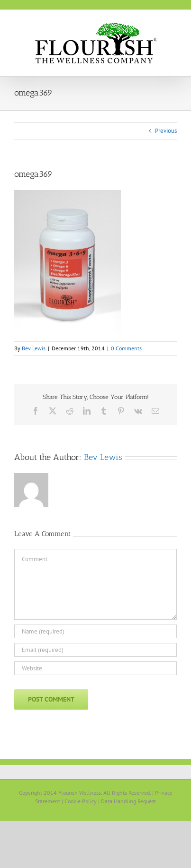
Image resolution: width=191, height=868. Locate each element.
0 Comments (126, 348)
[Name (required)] (95, 631)
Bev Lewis (34, 348)
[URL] (95, 668)
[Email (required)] (95, 650)
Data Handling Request (128, 801)
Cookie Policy (81, 801)
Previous (166, 131)
